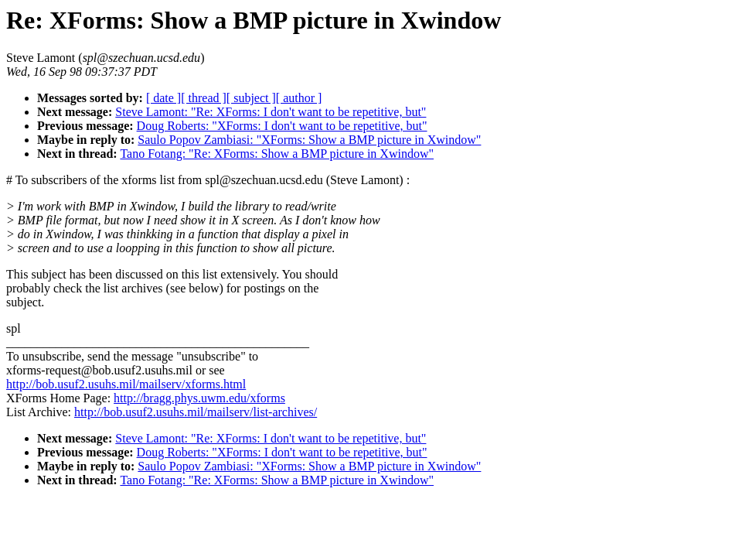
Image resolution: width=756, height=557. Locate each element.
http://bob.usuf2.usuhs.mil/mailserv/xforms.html (126, 384)
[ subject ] (251, 98)
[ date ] (163, 98)
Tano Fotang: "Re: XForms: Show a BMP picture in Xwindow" (277, 154)
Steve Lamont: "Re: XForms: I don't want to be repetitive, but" (271, 112)
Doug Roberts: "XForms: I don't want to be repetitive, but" (282, 126)
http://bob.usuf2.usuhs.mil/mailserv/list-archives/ (196, 412)
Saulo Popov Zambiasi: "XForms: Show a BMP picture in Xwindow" (309, 140)
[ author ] (299, 98)
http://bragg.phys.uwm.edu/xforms (199, 398)
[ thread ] (204, 98)
